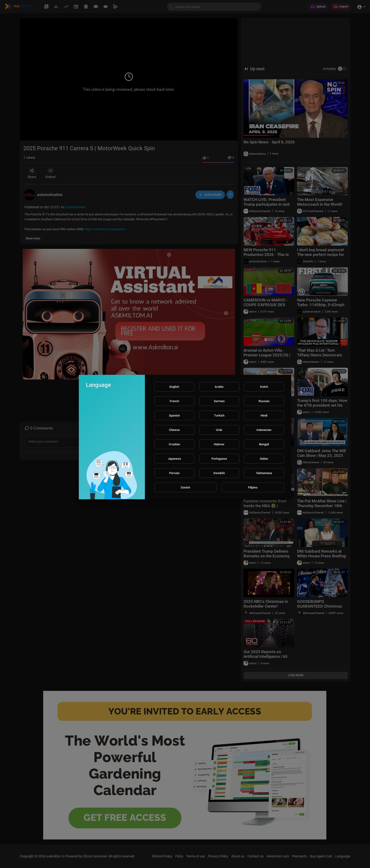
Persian (174, 473)
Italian (264, 459)
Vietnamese (264, 473)
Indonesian (264, 430)
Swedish (219, 473)
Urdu (219, 430)
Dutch (264, 387)
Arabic (219, 387)
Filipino (253, 487)
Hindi (264, 415)
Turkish (219, 415)
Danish (185, 487)
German (219, 401)
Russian (264, 401)
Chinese (174, 430)
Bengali (264, 444)
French (174, 401)
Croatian (174, 444)
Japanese (174, 459)
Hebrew (219, 444)
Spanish (174, 415)
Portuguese (219, 459)
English (174, 387)
